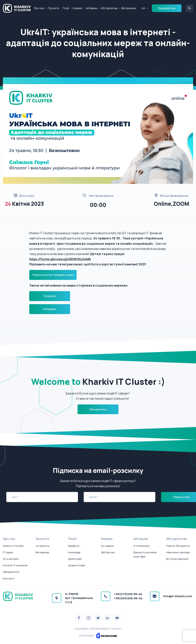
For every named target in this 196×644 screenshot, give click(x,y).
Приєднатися (11, 572)
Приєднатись (167, 8)
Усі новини (107, 546)
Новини (77, 8)
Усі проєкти (43, 546)
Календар (74, 552)
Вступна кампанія (177, 559)
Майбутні (74, 546)
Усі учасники (11, 559)
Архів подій (75, 559)
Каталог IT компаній (15, 565)
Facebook (50, 296)
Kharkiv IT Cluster (13, 546)
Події (66, 8)
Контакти (9, 578)
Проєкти (53, 8)
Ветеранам (129, 8)
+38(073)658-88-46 (128, 594)
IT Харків (8, 552)
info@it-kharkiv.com (178, 596)
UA (143, 8)
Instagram (50, 309)
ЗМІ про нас (108, 552)
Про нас (39, 8)
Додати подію (77, 565)
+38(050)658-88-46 (128, 598)
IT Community (142, 546)
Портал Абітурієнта (178, 546)
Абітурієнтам (109, 8)
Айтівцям (92, 8)
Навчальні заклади (178, 552)
